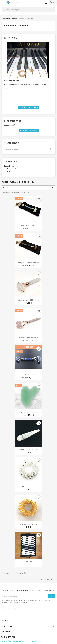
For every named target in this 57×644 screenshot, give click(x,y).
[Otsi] (28, 10)
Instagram (15, 609)
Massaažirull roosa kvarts (28, 337)
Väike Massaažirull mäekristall (29, 300)
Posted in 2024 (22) (12, 166)
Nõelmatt (29, 561)
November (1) (12, 169)
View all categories (29, 131)
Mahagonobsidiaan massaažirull (28, 263)
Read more (8, 88)
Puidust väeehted (12, 80)
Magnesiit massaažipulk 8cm (29, 450)
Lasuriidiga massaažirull (29, 375)
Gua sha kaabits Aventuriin (29, 412)
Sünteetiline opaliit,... (29, 225)
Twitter (4, 609)
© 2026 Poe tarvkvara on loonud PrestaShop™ (19, 641)
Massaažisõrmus (28, 487)
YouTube (9, 609)
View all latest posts (29, 107)
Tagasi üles (47, 579)
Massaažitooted (16, 26)
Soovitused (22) (11, 125)
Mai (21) (10, 172)
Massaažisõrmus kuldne (28, 524)
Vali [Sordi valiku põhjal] (28, 188)
